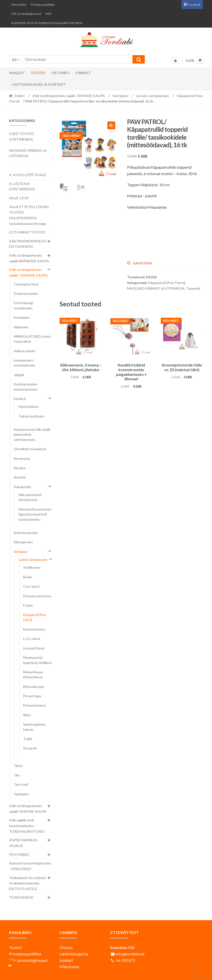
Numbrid (20, 477)
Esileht (20, 96)
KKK (49, 14)
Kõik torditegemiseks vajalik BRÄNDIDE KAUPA (29, 258)
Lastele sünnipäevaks (153, 96)
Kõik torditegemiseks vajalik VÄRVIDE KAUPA (28, 809)
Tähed (18, 766)
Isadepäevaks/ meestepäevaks (25, 363)
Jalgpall (19, 375)
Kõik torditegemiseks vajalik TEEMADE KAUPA (69, 96)
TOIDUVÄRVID (21, 897)
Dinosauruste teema (37, 596)
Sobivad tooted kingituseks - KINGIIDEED (30, 866)
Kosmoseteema (34, 629)
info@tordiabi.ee (130, 954)
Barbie (28, 577)
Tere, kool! (21, 785)
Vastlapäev (21, 794)
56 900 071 (126, 960)
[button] (111, 125)
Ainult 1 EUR (19, 198)
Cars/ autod (31, 587)
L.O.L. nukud (32, 639)
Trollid (28, 739)
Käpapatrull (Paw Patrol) (167, 283)
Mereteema (22, 459)
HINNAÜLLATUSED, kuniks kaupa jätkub (32, 339)
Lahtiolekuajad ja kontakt (39, 84)
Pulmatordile (23, 487)
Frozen (28, 606)
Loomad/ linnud (34, 648)
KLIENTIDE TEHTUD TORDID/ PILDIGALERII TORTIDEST (47, 23)
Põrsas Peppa (32, 696)
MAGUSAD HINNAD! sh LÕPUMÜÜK (156, 288)
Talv (17, 775)
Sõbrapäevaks (23, 542)
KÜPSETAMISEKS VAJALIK (23, 843)
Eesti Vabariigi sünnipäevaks (23, 306)
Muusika (20, 468)
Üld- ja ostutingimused (26, 14)
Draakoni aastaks (26, 294)
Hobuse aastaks (25, 351)
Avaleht (17, 73)
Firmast (83, 73)
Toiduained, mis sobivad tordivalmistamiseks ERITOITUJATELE (27, 883)
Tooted (38, 73)
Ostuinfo (61, 73)
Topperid (193, 288)
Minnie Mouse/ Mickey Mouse (33, 675)
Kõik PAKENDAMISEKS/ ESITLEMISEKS (28, 244)
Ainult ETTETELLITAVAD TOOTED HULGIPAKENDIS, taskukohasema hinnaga (29, 215)
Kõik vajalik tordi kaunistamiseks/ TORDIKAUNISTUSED (27, 826)
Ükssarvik (30, 748)
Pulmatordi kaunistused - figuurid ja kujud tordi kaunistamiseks (35, 515)
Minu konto (19, 5)
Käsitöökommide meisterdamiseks (26, 387)
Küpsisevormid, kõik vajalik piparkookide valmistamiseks (32, 435)
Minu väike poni (34, 687)
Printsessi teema (34, 706)
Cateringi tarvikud (26, 284)
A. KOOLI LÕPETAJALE (28, 175)
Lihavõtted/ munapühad (30, 449)
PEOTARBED (19, 855)
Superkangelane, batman (35, 727)
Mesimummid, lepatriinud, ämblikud (37, 660)
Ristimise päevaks (26, 533)
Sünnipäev (121, 96)
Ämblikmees (32, 568)
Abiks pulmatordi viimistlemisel (30, 497)
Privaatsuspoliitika (43, 5)
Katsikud (20, 399)
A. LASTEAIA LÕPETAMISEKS (22, 186)
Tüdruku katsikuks (31, 416)
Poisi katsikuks (29, 407)
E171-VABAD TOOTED (27, 232)
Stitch (27, 715)
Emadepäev (22, 318)
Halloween (21, 327)
